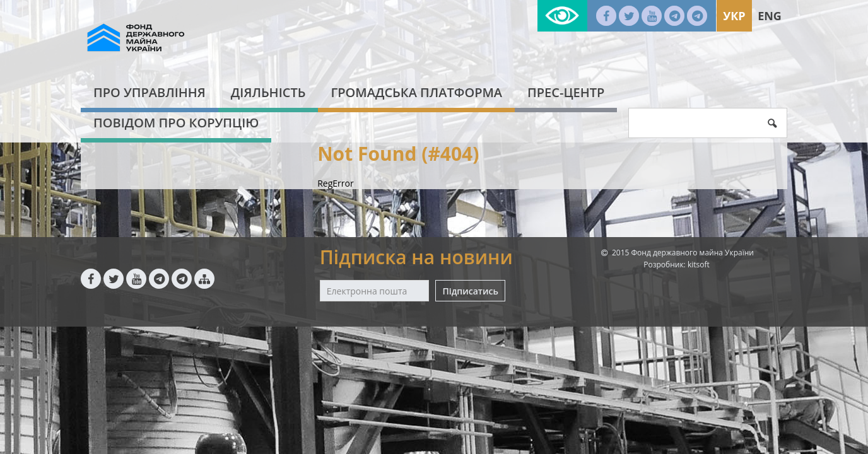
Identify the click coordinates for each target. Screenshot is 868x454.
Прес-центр (566, 92)
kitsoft (699, 265)
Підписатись (470, 291)
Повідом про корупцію (176, 123)
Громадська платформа (416, 92)
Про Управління (150, 92)
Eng (770, 16)
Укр (734, 16)
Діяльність (268, 92)
